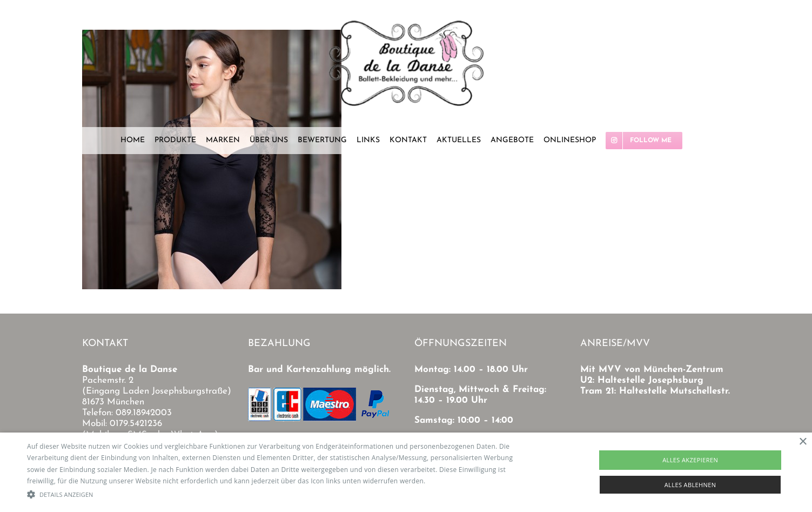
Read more (445, 481)
